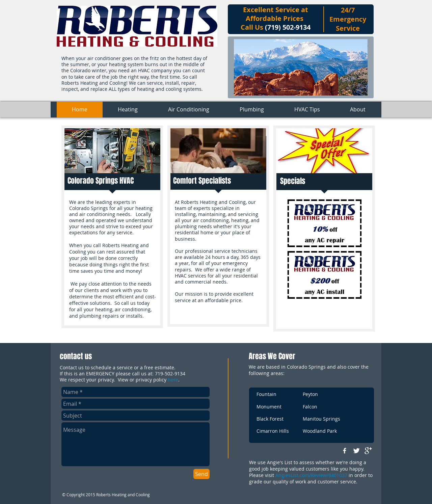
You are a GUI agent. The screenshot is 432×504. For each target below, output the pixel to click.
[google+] (368, 451)
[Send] (201, 474)
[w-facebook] (345, 451)
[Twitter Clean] (356, 451)
